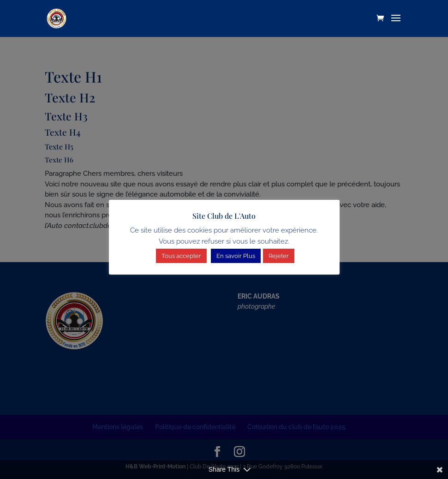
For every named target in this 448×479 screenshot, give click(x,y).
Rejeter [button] (279, 256)
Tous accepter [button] (181, 256)
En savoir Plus (236, 256)
